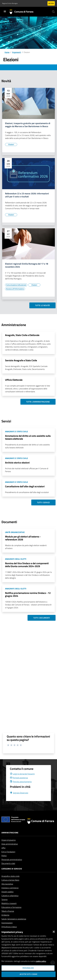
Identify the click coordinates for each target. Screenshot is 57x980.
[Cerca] (53, 12)
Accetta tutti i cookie (28, 974)
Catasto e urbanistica (10, 896)
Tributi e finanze (8, 911)
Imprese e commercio (10, 888)
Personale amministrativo (12, 859)
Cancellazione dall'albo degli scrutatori (25, 486)
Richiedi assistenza (19, 778)
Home (7, 52)
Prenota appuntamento (21, 782)
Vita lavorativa (7, 884)
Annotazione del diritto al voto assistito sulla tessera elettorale (28, 437)
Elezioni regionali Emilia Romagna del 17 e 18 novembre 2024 (27, 265)
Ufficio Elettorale (14, 380)
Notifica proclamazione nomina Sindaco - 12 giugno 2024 (28, 594)
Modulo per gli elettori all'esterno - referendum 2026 (23, 538)
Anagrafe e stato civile (10, 876)
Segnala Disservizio (19, 793)
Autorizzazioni (7, 923)
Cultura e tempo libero (10, 880)
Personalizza (28, 968)
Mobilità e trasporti (9, 903)
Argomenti (17, 52)
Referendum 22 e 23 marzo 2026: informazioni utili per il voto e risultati (27, 195)
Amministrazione (10, 833)
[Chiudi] (54, 931)
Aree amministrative (10, 844)
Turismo (4, 899)
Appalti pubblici (7, 892)
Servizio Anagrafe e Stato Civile (21, 360)
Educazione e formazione (11, 907)
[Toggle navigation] (5, 11)
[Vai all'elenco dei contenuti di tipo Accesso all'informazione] (15, 289)
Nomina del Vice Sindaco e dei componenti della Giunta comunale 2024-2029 (27, 565)
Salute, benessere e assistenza (14, 919)
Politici (4, 856)
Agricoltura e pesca (9, 927)
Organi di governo (9, 840)
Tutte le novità (42, 305)
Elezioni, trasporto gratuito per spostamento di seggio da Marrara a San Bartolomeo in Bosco (28, 125)
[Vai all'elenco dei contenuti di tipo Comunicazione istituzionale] (16, 285)
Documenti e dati (8, 863)
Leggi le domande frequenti (22, 774)
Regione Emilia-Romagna (10, 3)
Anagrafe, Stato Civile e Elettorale (22, 335)
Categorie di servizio (12, 869)
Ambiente (5, 915)
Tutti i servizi (43, 502)
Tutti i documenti (42, 618)
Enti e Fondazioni (8, 852)
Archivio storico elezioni (17, 463)
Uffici (3, 848)
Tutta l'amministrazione (38, 402)
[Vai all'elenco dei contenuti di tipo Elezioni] (11, 144)
